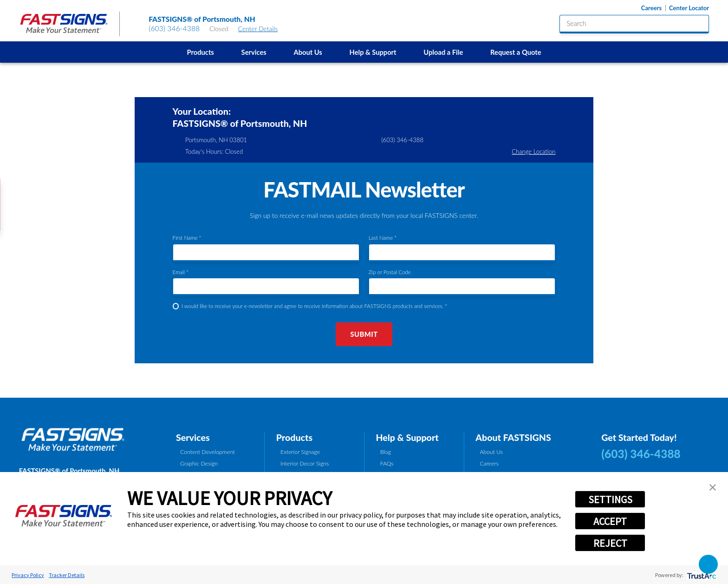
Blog (386, 452)
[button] (713, 487)
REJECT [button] (610, 543)
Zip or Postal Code (390, 272)
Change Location (533, 151)
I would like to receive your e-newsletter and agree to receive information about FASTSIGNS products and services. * (314, 306)
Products (201, 52)
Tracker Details (67, 575)
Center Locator (689, 8)
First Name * (187, 238)
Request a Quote (516, 52)
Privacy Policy (28, 575)
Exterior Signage (300, 452)
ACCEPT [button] (610, 521)
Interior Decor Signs (305, 463)
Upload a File (443, 52)
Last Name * (383, 238)
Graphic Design (199, 463)
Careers (651, 8)
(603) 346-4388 (174, 28)
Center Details (262, 29)
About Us (308, 52)
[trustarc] (701, 575)
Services (254, 52)
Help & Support (373, 52)
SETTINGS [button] (610, 499)
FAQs (387, 463)
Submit (364, 334)
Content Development (208, 452)
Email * (181, 272)
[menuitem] (200, 52)
